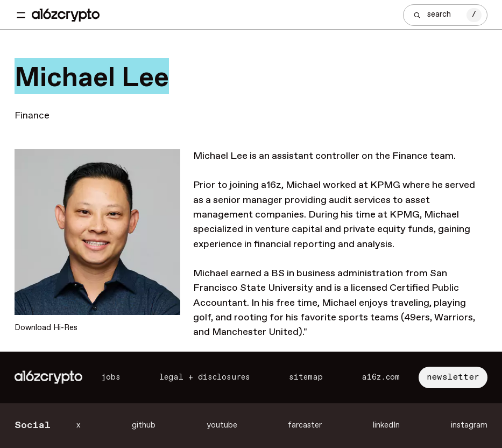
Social (33, 425)
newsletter (453, 377)
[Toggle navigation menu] (21, 15)
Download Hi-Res (46, 328)
